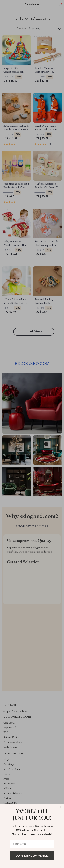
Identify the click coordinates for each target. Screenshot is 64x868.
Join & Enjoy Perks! (32, 856)
